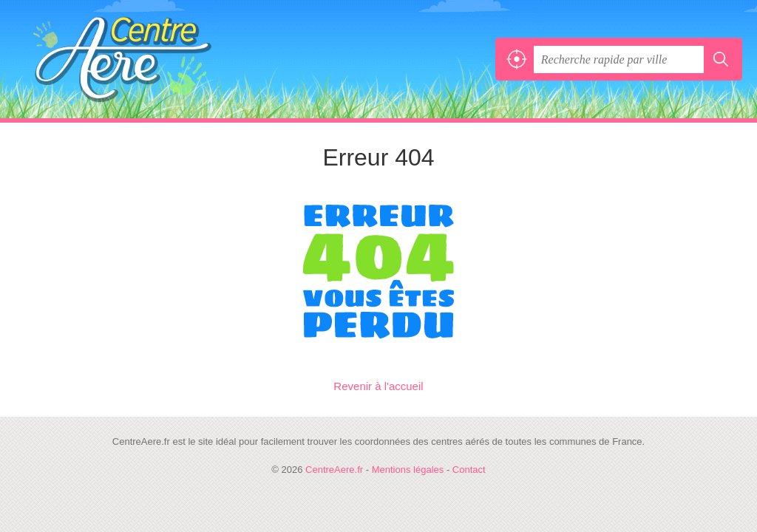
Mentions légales (408, 470)
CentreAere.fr (122, 59)
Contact (469, 470)
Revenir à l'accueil (378, 386)
